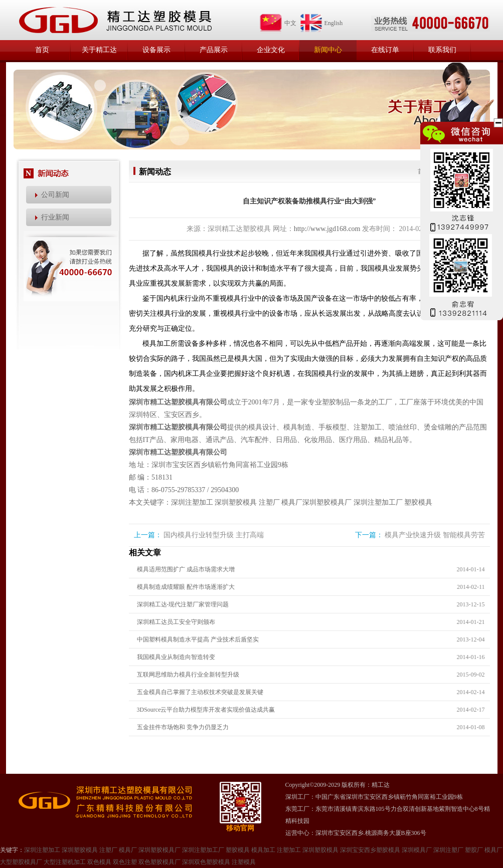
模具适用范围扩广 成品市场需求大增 (186, 569)
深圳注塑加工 (192, 502)
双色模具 (99, 862)
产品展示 (214, 50)
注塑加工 (289, 850)
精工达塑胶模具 (115, 20)
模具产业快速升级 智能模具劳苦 (435, 535)
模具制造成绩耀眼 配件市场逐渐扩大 (186, 587)
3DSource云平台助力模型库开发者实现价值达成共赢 (206, 710)
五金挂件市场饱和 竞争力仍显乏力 (183, 727)
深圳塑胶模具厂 (327, 502)
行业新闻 (55, 217)
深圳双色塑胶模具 (206, 862)
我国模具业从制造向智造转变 (176, 657)
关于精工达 (99, 50)
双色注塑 (125, 862)
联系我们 (442, 50)
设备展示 (156, 50)
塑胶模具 (418, 502)
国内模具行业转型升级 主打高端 (214, 535)
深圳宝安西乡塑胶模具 (370, 850)
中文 (278, 23)
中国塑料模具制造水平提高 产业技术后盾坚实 (198, 639)
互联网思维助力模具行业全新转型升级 (188, 675)
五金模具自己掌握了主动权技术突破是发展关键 (200, 692)
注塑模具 (244, 862)
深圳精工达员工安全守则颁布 (176, 622)
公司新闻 (55, 195)
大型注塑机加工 (65, 862)
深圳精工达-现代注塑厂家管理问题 (183, 604)
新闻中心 (328, 50)
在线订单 (385, 50)
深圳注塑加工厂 (378, 502)
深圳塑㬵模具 (320, 850)
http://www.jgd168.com (327, 229)
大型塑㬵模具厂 (21, 862)
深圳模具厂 (417, 850)
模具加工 (263, 850)
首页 (42, 50)
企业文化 (271, 50)
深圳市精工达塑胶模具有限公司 (178, 402)
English (321, 23)
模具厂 (292, 502)
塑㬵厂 (474, 850)
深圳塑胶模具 (236, 502)
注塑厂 (269, 502)
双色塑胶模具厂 (159, 862)
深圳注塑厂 (448, 850)
